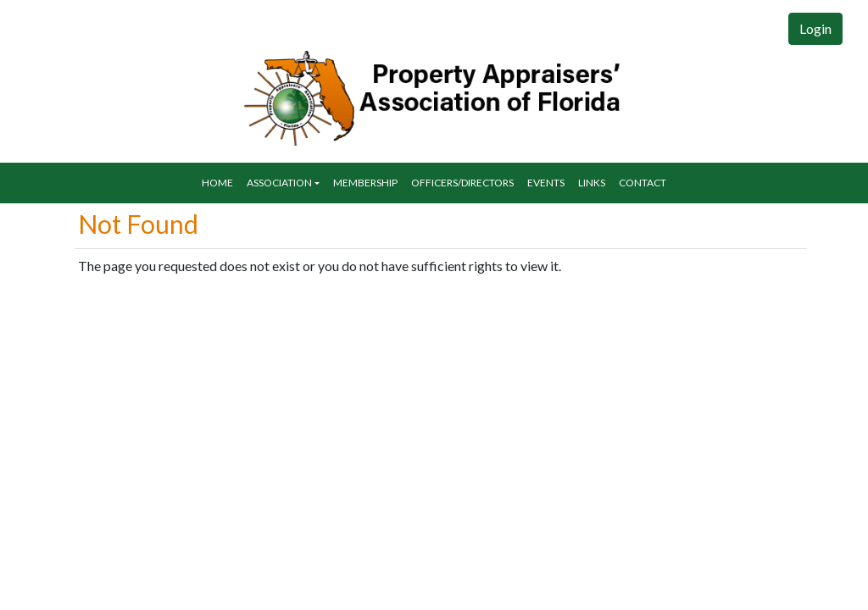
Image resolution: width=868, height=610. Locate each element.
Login (815, 28)
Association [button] (279, 183)
